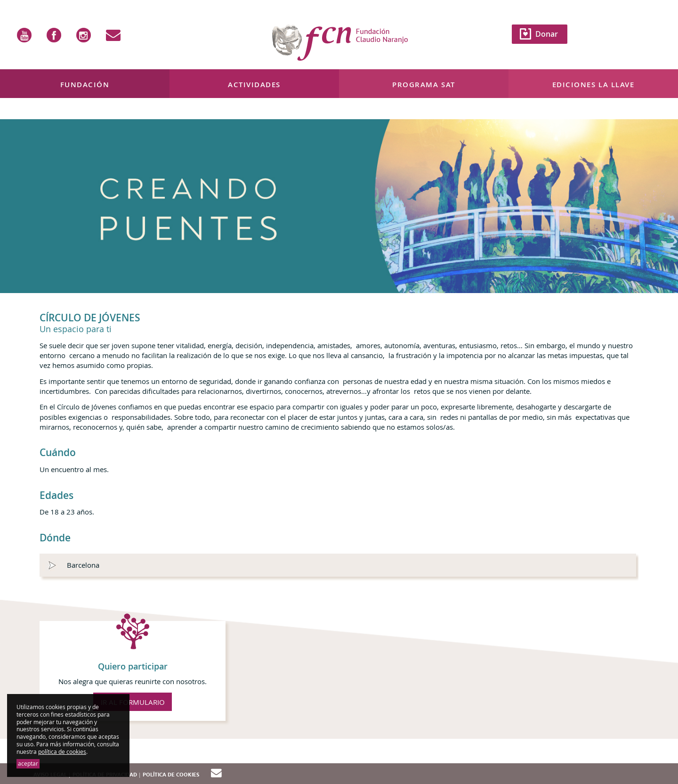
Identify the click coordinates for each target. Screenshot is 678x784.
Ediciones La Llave (593, 85)
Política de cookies (171, 775)
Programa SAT (424, 85)
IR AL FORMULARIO (133, 702)
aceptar (28, 764)
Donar (547, 34)
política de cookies (62, 752)
